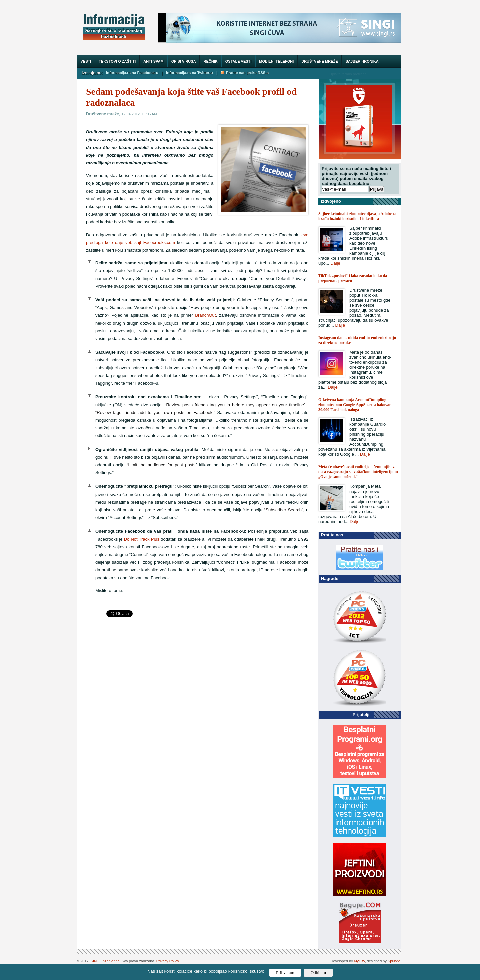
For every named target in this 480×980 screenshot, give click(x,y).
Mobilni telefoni (276, 61)
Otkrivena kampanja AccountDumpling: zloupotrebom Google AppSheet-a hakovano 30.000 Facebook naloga (356, 405)
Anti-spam (153, 61)
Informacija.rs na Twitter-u (189, 73)
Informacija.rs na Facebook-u (132, 73)
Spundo (394, 961)
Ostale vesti (238, 61)
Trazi (390, 74)
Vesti (86, 61)
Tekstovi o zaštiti (117, 61)
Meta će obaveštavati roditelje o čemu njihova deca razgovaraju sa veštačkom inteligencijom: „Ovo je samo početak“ (358, 472)
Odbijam (318, 972)
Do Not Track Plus (142, 539)
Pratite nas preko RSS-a (245, 73)
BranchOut (205, 315)
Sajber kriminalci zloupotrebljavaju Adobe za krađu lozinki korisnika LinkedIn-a (357, 216)
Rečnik (211, 61)
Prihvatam (285, 972)
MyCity (359, 961)
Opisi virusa (184, 61)
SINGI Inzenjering (105, 961)
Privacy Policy (168, 961)
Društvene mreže (319, 61)
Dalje (335, 263)
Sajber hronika (362, 61)
